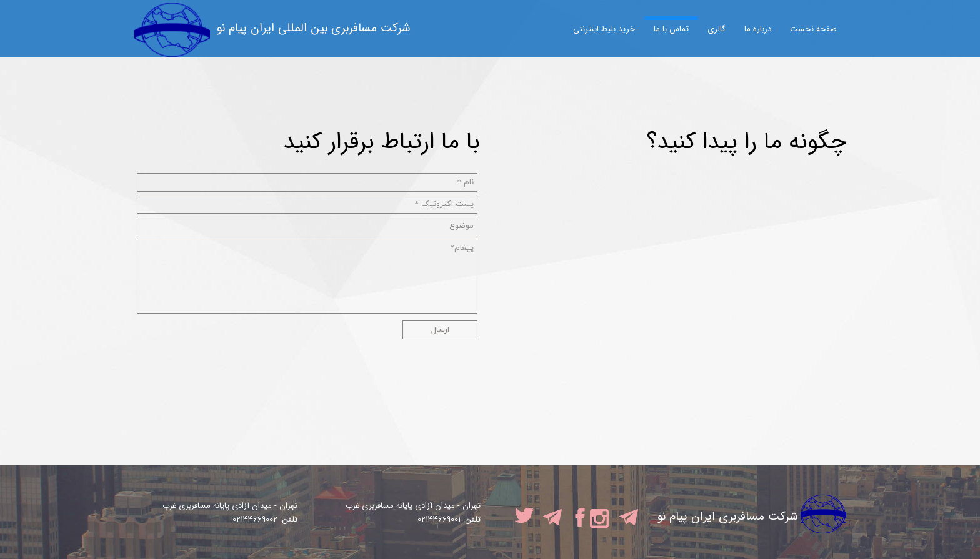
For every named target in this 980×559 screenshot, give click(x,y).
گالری (717, 29)
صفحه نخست (813, 29)
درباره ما (758, 29)
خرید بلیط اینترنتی (604, 29)
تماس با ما (671, 29)
